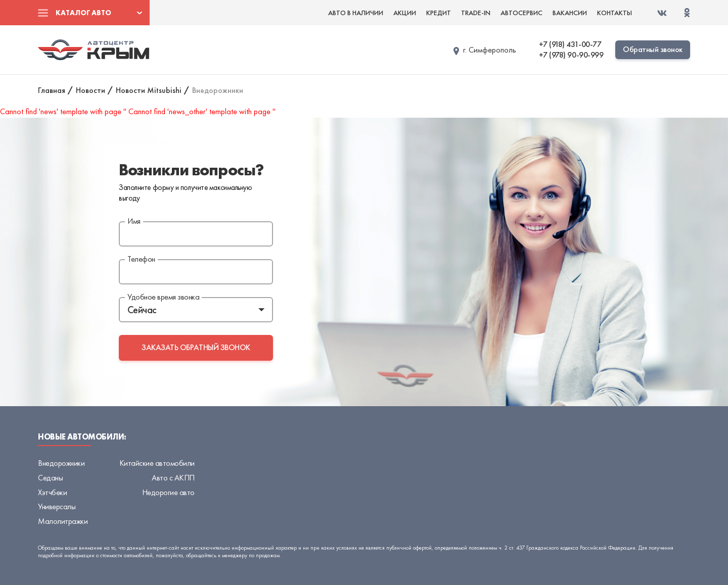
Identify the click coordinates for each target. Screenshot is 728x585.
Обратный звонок (653, 49)
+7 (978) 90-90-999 (571, 55)
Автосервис (521, 13)
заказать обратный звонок (196, 347)
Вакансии (570, 13)
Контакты (615, 13)
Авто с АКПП (173, 478)
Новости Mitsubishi (149, 90)
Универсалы (57, 506)
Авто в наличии (356, 13)
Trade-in (476, 13)
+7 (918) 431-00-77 (570, 44)
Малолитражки (63, 521)
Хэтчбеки (52, 492)
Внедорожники (61, 463)
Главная (52, 90)
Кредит (439, 13)
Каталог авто (83, 13)
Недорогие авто (168, 492)
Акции (405, 13)
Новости (90, 90)
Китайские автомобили (157, 463)
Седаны (50, 478)
